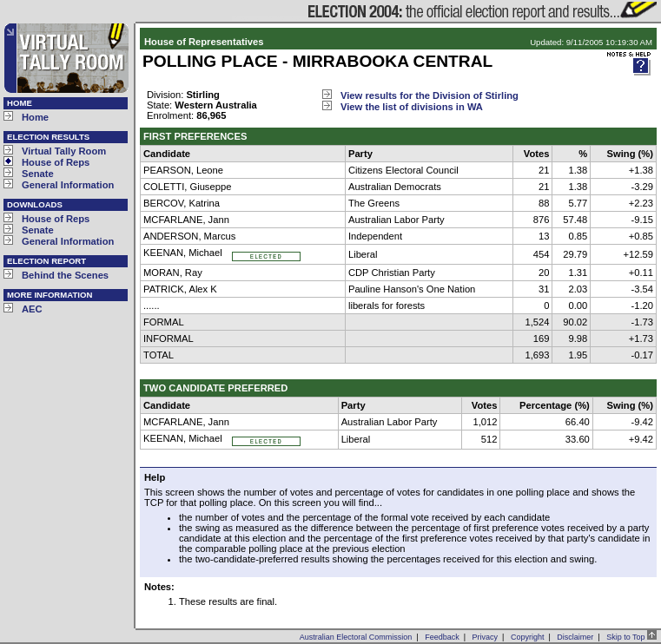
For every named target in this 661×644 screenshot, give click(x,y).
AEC (32, 309)
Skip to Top (631, 637)
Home (35, 117)
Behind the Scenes (65, 275)
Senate (38, 174)
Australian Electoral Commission (356, 637)
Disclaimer (575, 637)
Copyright (528, 637)
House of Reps (56, 162)
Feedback (442, 637)
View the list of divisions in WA (412, 107)
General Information (68, 185)
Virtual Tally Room (64, 151)
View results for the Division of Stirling (430, 95)
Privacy (486, 637)
